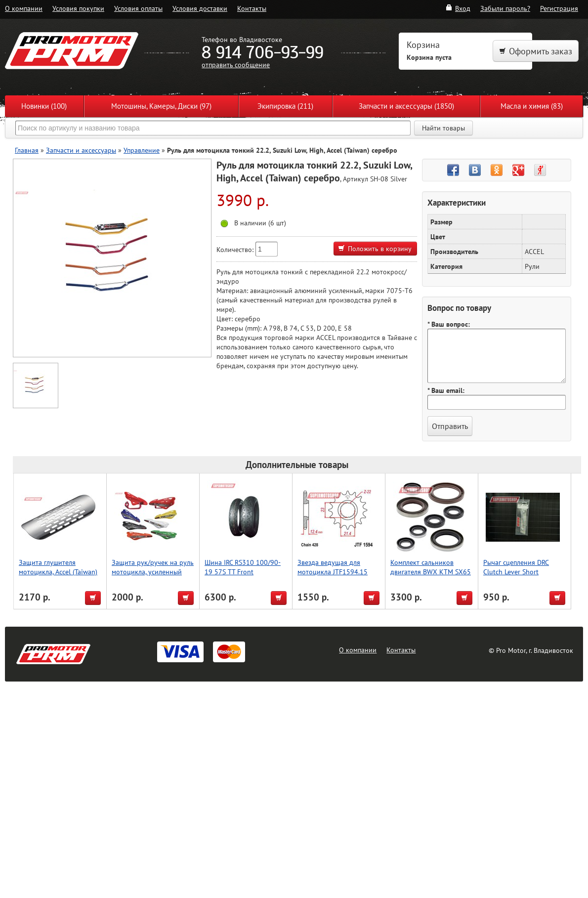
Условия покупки (78, 8)
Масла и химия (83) (532, 106)
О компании (24, 8)
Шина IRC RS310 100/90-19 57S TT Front (243, 567)
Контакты (252, 8)
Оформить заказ (536, 51)
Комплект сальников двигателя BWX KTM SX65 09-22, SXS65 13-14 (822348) (431, 576)
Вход (458, 8)
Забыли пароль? (505, 8)
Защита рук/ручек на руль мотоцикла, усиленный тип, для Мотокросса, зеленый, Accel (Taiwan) (153, 576)
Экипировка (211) (285, 106)
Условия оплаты (138, 8)
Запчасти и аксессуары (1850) (406, 106)
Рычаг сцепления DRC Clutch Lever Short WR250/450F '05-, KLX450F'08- (516, 576)
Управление (142, 150)
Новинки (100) (44, 106)
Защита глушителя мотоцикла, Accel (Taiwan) (58, 567)
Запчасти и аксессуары (81, 150)
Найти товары (443, 128)
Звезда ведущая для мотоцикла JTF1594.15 (333, 567)
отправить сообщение (236, 64)
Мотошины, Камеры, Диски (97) (161, 106)
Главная (27, 150)
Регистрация (559, 8)
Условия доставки (200, 8)
